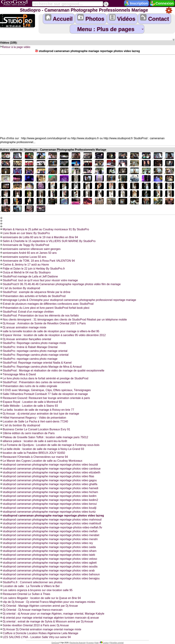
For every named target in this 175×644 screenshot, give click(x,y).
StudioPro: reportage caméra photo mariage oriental (34, 351)
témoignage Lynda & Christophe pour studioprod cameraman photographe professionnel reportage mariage (68, 300)
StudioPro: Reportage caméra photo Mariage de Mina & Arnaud (41, 367)
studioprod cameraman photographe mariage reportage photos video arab (47, 571)
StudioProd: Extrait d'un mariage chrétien (27, 312)
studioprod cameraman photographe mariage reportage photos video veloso (49, 559)
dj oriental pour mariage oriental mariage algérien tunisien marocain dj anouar (50, 618)
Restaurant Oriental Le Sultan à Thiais (25, 594)
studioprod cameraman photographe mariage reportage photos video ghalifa (49, 484)
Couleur (104, 643)
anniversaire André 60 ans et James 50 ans (28, 253)
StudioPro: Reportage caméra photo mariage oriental (34, 355)
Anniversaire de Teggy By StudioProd (25, 245)
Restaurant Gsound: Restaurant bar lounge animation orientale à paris (45, 398)
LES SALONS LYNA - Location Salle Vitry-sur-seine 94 (35, 637)
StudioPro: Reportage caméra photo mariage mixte (33, 343)
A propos (90, 643)
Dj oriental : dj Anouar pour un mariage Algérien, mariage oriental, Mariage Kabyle (52, 614)
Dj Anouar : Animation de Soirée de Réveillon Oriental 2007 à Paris (43, 323)
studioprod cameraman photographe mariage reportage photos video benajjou (50, 578)
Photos (91, 18)
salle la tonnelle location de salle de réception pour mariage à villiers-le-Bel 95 (50, 331)
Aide (97, 643)
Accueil (59, 18)
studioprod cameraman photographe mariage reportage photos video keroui (48, 504)
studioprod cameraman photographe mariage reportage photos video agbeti (48, 563)
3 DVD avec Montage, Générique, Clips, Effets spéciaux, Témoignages (45, 390)
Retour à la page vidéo (15, 47)
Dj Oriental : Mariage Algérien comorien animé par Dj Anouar (39, 606)
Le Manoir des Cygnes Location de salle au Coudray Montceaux (41, 461)
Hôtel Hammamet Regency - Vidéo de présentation (33, 418)
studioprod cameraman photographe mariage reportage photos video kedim (48, 496)
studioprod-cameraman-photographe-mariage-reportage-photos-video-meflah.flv (51, 527)
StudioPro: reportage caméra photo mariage (29, 359)
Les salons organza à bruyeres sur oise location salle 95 (36, 590)
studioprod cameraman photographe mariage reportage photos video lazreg (52, 516)
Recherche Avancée (78, 643)
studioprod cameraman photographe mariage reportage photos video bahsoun (50, 574)
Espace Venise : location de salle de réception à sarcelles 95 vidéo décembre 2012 (53, 335)
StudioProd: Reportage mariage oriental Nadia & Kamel (36, 363)
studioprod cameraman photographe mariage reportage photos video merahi (49, 539)
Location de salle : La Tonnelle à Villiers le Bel (30, 586)
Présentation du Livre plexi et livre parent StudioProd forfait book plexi (45, 308)
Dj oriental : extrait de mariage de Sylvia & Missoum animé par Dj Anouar (47, 621)
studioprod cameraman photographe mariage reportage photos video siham (48, 551)
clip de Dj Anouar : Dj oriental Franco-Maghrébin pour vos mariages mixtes (48, 602)
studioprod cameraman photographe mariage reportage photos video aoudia (49, 566)
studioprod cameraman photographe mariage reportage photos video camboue (50, 469)
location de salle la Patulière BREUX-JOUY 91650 (32, 453)
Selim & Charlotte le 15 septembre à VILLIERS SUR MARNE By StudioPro (48, 241)
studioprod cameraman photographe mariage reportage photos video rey (46, 543)
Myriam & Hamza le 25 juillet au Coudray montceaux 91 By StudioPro (45, 229)
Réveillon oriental (117, 643)
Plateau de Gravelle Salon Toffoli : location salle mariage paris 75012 (44, 437)
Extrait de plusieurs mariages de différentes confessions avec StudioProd (47, 304)
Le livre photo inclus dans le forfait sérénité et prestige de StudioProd (44, 378)
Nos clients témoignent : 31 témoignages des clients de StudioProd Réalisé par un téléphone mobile (63, 320)
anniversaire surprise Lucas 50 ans (23, 257)
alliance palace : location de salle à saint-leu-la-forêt (34, 441)
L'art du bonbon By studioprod (20, 288)
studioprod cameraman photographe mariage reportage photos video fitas (47, 476)
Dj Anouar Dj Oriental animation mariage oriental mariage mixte (41, 629)
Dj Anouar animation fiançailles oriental (26, 339)
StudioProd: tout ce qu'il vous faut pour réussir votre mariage (39, 280)
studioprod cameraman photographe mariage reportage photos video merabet (50, 535)
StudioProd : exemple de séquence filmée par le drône (35, 292)
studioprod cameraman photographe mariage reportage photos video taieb (48, 555)
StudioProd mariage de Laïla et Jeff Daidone (29, 276)
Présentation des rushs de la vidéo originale (29, 386)
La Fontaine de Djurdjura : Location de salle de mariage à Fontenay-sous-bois (50, 445)
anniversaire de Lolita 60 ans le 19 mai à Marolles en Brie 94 (39, 237)
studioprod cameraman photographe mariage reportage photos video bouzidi (49, 465)
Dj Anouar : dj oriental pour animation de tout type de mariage (40, 414)
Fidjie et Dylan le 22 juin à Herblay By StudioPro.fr (32, 269)
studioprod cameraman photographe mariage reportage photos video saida (48, 547)
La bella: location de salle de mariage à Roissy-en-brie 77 (37, 410)
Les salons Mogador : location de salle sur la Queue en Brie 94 (40, 598)
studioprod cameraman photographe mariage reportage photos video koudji (48, 508)
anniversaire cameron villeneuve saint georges (30, 249)
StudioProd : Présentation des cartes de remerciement (35, 382)
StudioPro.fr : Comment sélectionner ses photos (31, 582)
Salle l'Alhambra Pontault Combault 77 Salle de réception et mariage (44, 394)
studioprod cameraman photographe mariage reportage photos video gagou (48, 480)
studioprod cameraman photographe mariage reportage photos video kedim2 (49, 500)
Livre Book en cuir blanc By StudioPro (25, 233)
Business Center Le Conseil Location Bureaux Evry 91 (35, 429)
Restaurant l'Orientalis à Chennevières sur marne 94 (34, 457)
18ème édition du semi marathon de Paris (27, 433)
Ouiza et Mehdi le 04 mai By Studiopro (25, 272)
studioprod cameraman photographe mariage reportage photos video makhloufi (50, 523)
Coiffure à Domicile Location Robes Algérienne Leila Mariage (39, 633)
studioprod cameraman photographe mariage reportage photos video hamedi (49, 488)
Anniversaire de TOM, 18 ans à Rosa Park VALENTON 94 (37, 261)
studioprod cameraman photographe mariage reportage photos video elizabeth (50, 472)
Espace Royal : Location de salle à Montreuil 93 (31, 402)
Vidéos (122, 18)
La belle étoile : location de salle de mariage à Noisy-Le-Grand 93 (42, 449)
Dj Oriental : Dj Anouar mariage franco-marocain (31, 610)
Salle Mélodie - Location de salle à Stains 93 (29, 406)
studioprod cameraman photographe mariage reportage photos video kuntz (48, 512)
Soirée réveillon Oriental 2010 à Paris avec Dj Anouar (34, 625)
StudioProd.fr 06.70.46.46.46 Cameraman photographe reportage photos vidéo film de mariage (60, 284)
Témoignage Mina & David (18, 374)
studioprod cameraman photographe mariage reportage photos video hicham (49, 492)
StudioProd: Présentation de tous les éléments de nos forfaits (39, 316)
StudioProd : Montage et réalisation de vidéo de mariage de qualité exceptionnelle (52, 371)
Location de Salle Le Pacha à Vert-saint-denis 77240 (34, 421)
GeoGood (55, 643)
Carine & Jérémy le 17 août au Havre (24, 265)
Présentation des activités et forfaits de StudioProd (33, 296)
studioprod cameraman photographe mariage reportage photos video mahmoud (51, 520)
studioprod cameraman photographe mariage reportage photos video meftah (49, 531)
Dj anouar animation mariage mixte (23, 327)
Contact (155, 18)
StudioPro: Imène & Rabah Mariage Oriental (29, 347)
